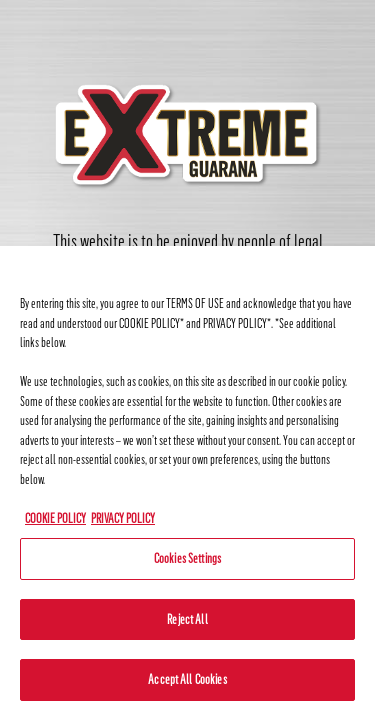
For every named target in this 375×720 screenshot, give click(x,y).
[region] (187, 483)
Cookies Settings (187, 558)
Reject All (187, 619)
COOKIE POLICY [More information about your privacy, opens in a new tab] (55, 518)
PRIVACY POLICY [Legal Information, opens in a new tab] (123, 518)
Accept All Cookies (187, 679)
